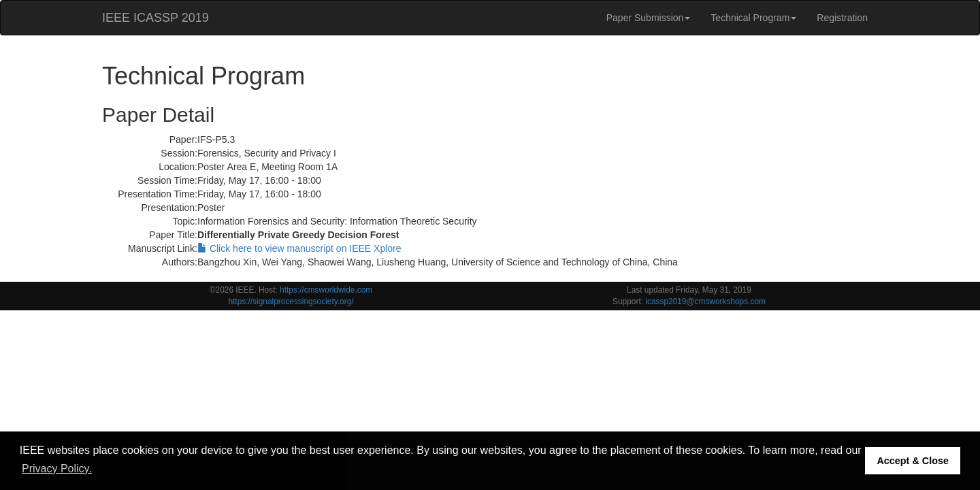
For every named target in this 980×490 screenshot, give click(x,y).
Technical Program (753, 18)
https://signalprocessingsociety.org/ (291, 301)
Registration (842, 18)
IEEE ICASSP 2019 (156, 18)
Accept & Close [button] (913, 461)
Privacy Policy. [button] (57, 469)
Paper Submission (649, 18)
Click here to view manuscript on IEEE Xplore (299, 248)
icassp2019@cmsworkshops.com (705, 301)
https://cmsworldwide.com (326, 290)
